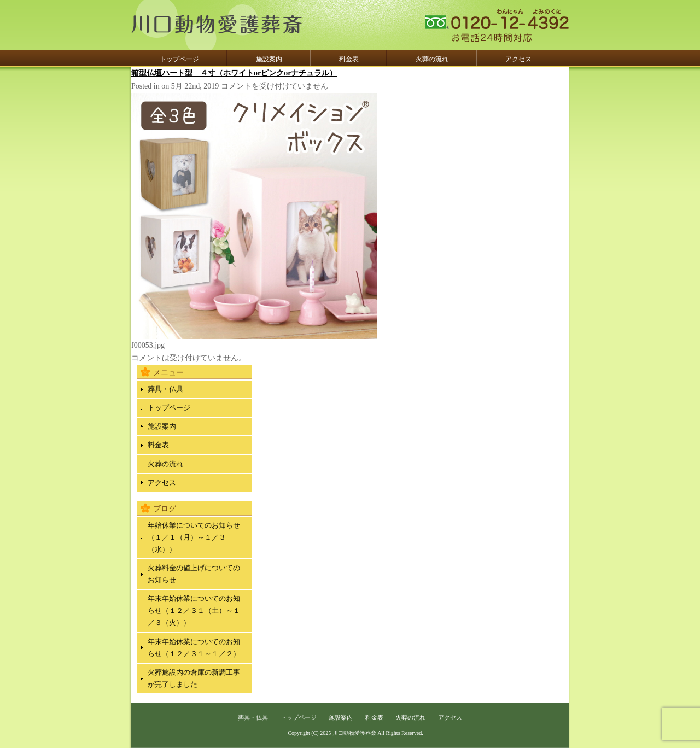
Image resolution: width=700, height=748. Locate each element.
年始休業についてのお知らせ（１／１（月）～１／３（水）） (194, 537)
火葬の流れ (432, 59)
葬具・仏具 (165, 389)
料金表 (349, 59)
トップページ (179, 59)
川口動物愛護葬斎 (354, 733)
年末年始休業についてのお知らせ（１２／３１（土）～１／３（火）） (194, 610)
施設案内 (269, 59)
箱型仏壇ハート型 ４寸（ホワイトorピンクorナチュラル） (234, 73)
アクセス (518, 59)
